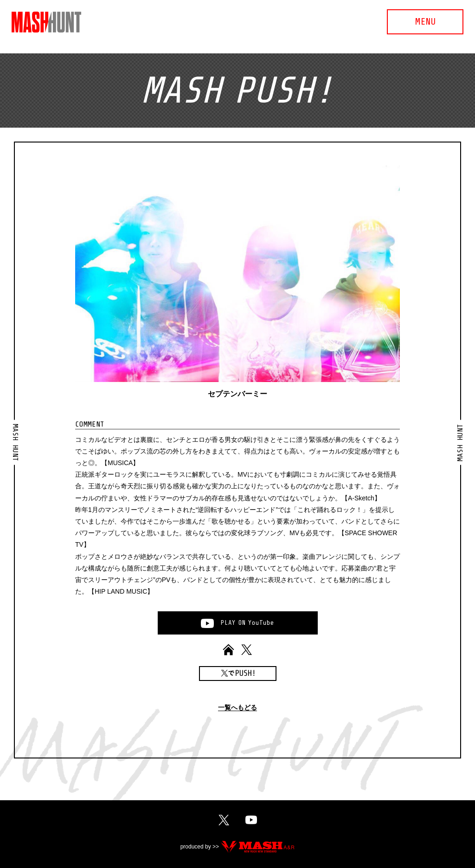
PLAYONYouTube (247, 623)
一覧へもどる (237, 708)
